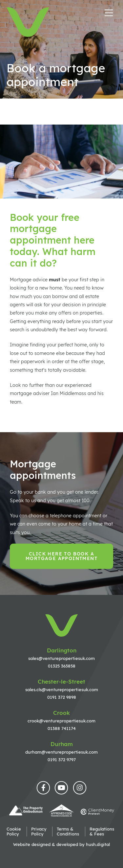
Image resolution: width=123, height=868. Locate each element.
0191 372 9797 (62, 760)
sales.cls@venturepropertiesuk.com (62, 690)
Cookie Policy (14, 832)
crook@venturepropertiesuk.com (61, 721)
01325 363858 (62, 666)
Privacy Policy (39, 832)
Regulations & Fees (102, 832)
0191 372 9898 (62, 697)
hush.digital (98, 844)
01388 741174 (62, 728)
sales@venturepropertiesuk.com (61, 658)
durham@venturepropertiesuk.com (61, 752)
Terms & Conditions (68, 832)
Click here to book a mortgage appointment (61, 556)
